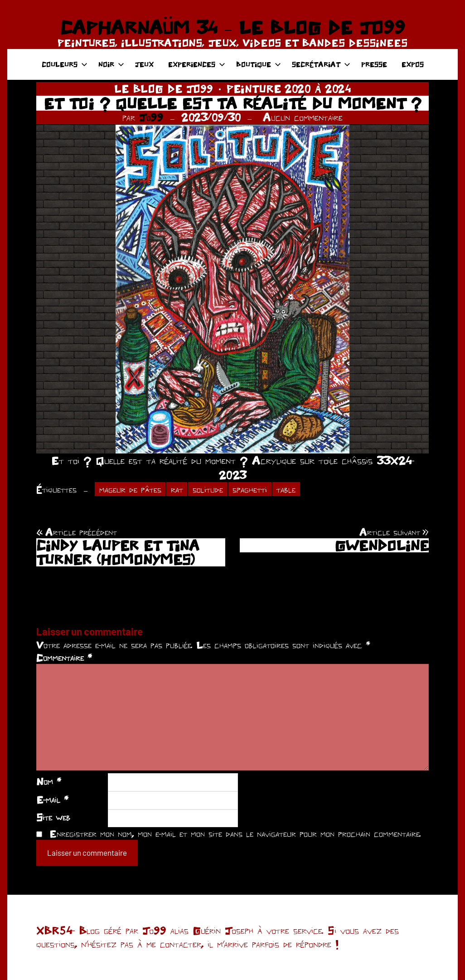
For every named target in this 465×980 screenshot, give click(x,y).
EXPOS (413, 64)
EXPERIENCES (197, 64)
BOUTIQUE (259, 64)
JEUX (144, 64)
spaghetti (250, 489)
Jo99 (151, 117)
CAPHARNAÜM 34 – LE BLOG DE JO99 (232, 27)
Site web (53, 817)
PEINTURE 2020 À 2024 (289, 89)
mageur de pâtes (130, 489)
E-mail (52, 800)
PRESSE (374, 64)
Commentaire (64, 658)
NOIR (111, 64)
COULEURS (65, 64)
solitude (208, 489)
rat (177, 489)
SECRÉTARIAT (321, 64)
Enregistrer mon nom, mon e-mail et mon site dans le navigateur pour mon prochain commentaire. (235, 834)
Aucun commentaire (303, 117)
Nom (49, 781)
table (286, 489)
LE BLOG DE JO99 (164, 89)
